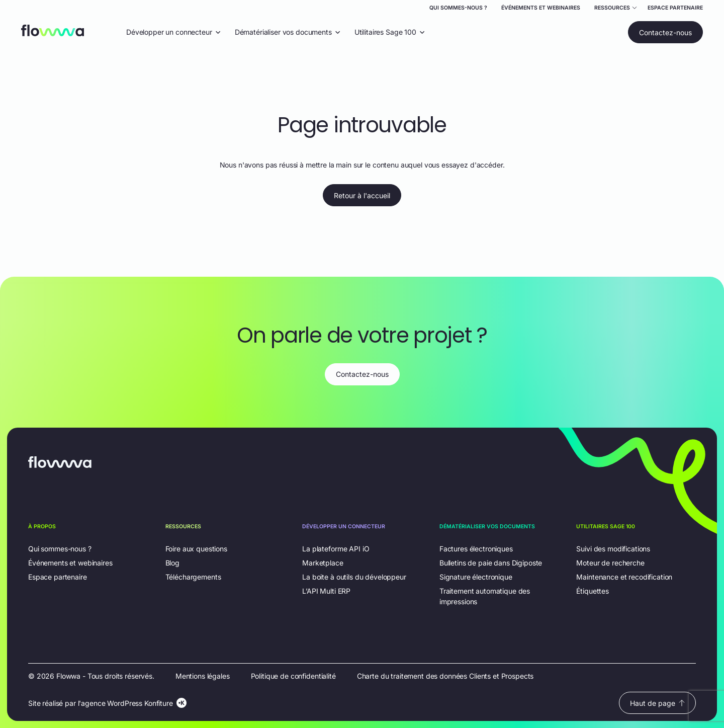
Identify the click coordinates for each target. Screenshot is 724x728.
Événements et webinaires (541, 8)
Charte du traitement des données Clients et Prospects (445, 676)
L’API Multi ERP (326, 591)
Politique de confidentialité (293, 676)
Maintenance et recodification (624, 577)
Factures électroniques (476, 549)
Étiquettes (593, 591)
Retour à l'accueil (362, 195)
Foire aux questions (196, 549)
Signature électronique (476, 577)
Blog (172, 563)
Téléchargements (193, 577)
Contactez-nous (665, 32)
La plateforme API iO (336, 549)
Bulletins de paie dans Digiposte (491, 563)
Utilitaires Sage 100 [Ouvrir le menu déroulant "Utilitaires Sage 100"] (390, 32)
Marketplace (323, 563)
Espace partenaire (675, 8)
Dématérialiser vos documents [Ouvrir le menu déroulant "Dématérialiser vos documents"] (288, 32)
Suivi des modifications (613, 549)
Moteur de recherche (610, 563)
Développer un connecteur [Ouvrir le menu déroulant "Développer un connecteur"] (173, 32)
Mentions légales (203, 676)
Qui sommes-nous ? (458, 8)
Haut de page (657, 703)
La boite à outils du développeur (354, 577)
